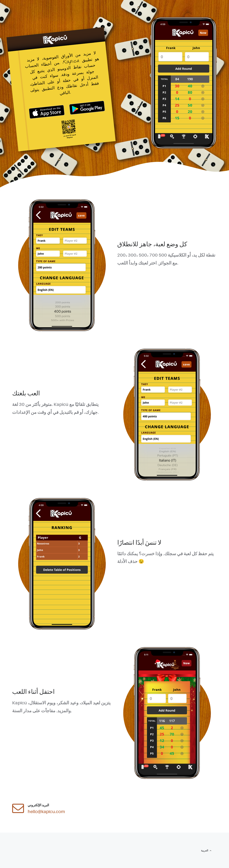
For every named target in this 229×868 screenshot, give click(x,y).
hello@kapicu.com (46, 812)
